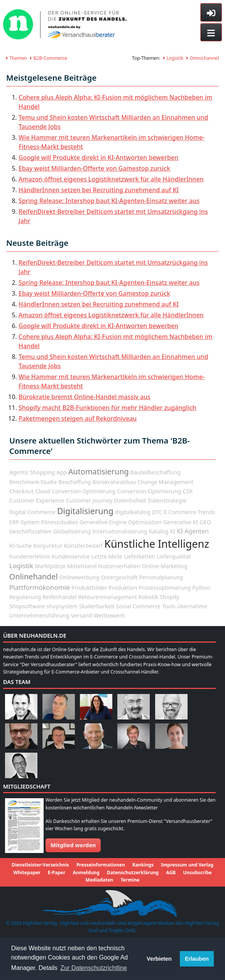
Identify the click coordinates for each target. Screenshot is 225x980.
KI (173, 531)
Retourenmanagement (108, 597)
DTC (157, 512)
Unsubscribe (197, 873)
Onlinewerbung (80, 577)
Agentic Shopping (32, 472)
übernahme (192, 606)
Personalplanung (161, 577)
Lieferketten (140, 556)
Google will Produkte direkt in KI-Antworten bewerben (98, 157)
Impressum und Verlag (187, 865)
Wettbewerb (109, 615)
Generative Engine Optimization (121, 522)
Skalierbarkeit (97, 606)
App (62, 472)
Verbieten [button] (159, 959)
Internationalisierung (120, 531)
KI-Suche (21, 546)
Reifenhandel (59, 597)
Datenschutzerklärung (133, 873)
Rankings (143, 865)
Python (201, 588)
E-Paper (57, 873)
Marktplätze (50, 566)
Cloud (43, 491)
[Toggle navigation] (211, 32)
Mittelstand (82, 566)
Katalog (158, 531)
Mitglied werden (73, 845)
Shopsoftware (27, 606)
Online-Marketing (165, 566)
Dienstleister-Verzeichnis (40, 865)
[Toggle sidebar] (211, 12)
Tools (169, 606)
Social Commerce (138, 606)
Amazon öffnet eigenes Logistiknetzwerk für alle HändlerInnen (111, 179)
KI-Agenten (193, 531)
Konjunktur (48, 546)
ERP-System (24, 522)
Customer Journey (89, 500)
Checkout (21, 491)
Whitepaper (27, 873)
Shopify (169, 597)
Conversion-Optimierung (149, 491)
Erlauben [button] (197, 959)
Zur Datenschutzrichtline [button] (94, 968)
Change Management (165, 482)
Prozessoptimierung (164, 588)
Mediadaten (100, 880)
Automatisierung (99, 471)
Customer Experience (37, 500)
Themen (17, 58)
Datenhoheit (130, 500)
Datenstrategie (167, 500)
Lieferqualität (174, 556)
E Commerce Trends (189, 512)
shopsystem (62, 606)
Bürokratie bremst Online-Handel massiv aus (85, 397)
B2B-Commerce (49, 58)
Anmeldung (86, 873)
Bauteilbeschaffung (156, 472)
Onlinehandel (34, 576)
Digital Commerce (32, 512)
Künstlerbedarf (83, 546)
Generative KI (181, 522)
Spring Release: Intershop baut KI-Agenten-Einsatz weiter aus (109, 201)
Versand (82, 615)
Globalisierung (72, 531)
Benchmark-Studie (33, 482)
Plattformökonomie (40, 587)
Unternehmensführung (39, 615)
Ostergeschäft (119, 577)
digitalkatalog (133, 512)
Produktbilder (89, 588)
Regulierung (25, 597)
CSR (188, 491)
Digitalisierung (85, 511)
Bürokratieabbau (114, 482)
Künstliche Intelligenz (157, 544)
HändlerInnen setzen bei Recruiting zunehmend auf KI (99, 190)
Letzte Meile (107, 556)
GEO (205, 522)
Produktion (123, 588)
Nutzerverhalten (119, 566)
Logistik (173, 58)
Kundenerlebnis (30, 556)
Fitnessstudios (60, 522)
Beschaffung (74, 482)
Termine (130, 880)
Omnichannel (203, 58)
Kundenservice (71, 556)
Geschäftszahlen (30, 531)
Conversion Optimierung (84, 491)
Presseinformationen (101, 865)
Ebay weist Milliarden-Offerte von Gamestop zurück (94, 168)
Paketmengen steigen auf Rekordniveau (78, 418)
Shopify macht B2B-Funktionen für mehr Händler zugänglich (107, 408)
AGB (171, 873)
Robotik (148, 597)
